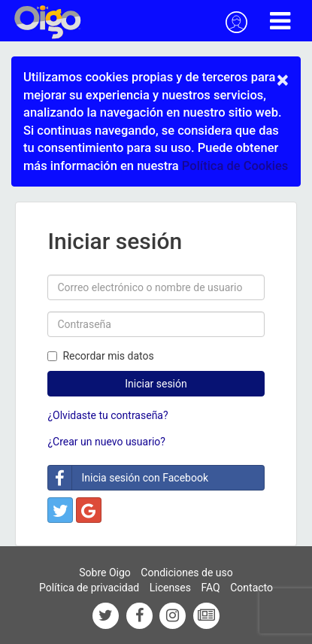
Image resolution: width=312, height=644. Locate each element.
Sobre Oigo (105, 573)
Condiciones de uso (186, 573)
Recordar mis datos (100, 356)
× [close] (283, 80)
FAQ (210, 588)
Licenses (170, 588)
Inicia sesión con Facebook (128, 478)
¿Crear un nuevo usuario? (106, 442)
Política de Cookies (235, 166)
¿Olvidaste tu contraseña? (108, 415)
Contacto (251, 588)
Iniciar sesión (156, 384)
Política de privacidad (89, 588)
